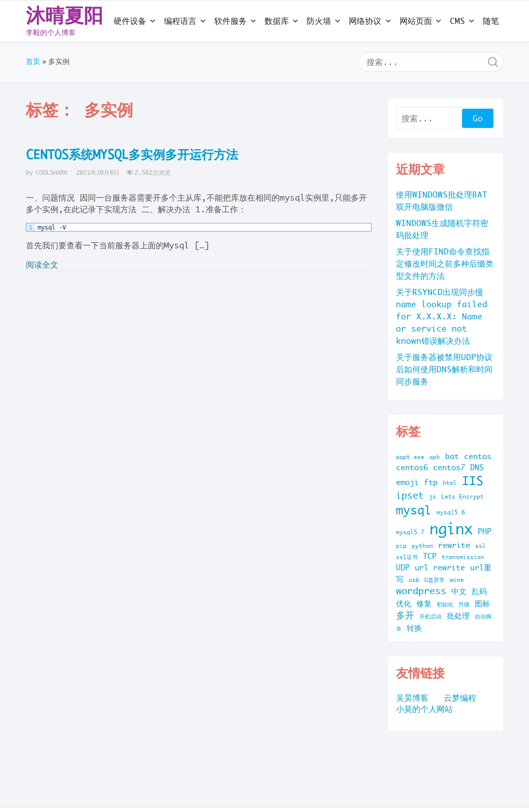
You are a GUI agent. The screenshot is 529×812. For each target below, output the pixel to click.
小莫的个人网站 (424, 709)
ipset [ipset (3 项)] (410, 495)
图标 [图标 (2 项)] (482, 604)
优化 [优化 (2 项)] (404, 604)
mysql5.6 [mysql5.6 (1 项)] (451, 512)
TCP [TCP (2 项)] (430, 556)
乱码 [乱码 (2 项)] (479, 591)
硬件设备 (130, 21)
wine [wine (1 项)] (457, 580)
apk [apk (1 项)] (435, 457)
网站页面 (416, 21)
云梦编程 (460, 698)
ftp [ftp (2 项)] (431, 482)
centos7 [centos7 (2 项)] (449, 467)
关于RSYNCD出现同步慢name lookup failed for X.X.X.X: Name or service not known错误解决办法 (442, 316)
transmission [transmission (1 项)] (463, 557)
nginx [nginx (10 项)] (451, 529)
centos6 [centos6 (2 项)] (412, 467)
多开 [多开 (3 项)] (405, 615)
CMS (457, 21)
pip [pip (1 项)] (401, 546)
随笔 (491, 21)
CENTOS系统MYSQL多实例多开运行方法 (132, 154)
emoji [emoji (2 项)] (407, 482)
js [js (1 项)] (433, 497)
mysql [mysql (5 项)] (414, 510)
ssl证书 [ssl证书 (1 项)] (407, 557)
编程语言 (180, 21)
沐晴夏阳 (64, 15)
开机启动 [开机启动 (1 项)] (431, 616)
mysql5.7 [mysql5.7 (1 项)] (410, 532)
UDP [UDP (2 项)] (403, 567)
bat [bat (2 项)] (452, 456)
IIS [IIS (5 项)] (473, 481)
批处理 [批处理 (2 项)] (458, 616)
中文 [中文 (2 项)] (459, 591)
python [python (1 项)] (422, 546)
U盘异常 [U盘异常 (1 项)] (435, 580)
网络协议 (365, 21)
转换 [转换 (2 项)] (414, 628)
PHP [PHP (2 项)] (485, 531)
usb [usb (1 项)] (414, 580)
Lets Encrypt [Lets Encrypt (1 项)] (462, 497)
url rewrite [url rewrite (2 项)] (440, 567)
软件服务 (230, 21)
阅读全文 (42, 265)
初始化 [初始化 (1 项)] (445, 604)
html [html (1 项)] (450, 483)
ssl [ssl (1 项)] (481, 546)
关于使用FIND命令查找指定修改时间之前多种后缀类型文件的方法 (445, 264)
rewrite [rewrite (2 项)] (454, 545)
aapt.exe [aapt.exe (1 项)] (410, 457)
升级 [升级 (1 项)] (464, 604)
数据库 (277, 21)
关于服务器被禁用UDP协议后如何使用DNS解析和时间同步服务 (444, 369)
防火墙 (319, 21)
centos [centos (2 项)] (478, 456)
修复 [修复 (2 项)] (424, 604)
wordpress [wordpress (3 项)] (421, 591)
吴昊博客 (412, 698)
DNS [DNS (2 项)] (477, 467)
